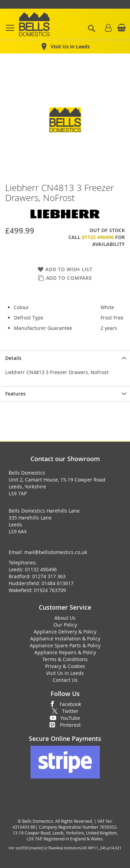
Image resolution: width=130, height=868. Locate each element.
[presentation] (65, 358)
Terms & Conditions (65, 659)
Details (13, 358)
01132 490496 (98, 237)
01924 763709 (50, 590)
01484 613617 (58, 583)
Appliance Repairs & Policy (65, 652)
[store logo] (34, 24)
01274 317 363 (49, 576)
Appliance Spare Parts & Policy (65, 645)
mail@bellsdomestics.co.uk (56, 552)
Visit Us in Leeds (65, 673)
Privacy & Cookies (65, 666)
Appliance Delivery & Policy (65, 632)
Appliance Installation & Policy (65, 638)
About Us (65, 618)
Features (15, 394)
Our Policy (65, 625)
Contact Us (65, 680)
